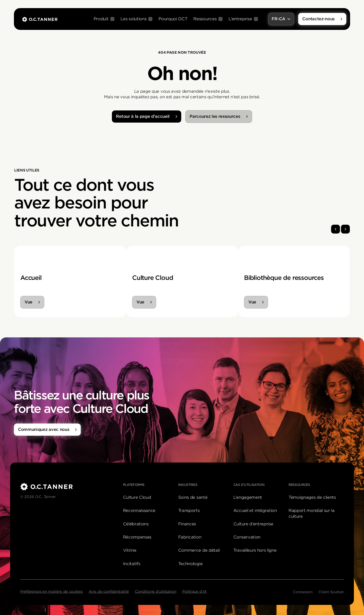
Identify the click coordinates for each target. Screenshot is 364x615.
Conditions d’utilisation (156, 591)
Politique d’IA (195, 591)
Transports (189, 511)
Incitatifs (132, 564)
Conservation (247, 537)
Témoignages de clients (312, 497)
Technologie (190, 564)
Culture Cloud (137, 497)
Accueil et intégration (255, 511)
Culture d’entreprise (253, 524)
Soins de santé (193, 497)
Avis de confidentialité (109, 591)
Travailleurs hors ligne (255, 550)
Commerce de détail (199, 550)
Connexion (303, 592)
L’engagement (248, 497)
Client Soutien (331, 592)
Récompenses (137, 537)
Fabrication (190, 537)
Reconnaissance (139, 511)
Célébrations (136, 524)
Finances (187, 524)
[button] (104, 19)
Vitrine (130, 550)
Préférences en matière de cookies (51, 591)
